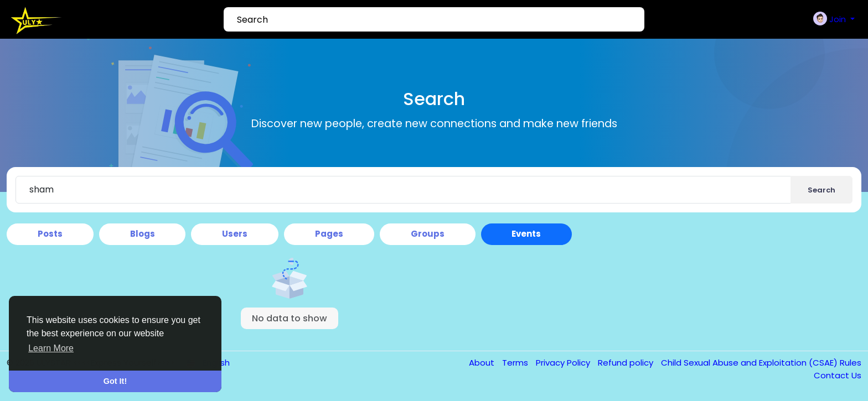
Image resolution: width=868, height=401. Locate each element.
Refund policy (627, 363)
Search (821, 190)
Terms (516, 363)
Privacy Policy (564, 363)
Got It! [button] (115, 381)
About (483, 363)
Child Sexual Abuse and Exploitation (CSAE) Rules (761, 363)
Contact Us (838, 375)
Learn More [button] (51, 348)
